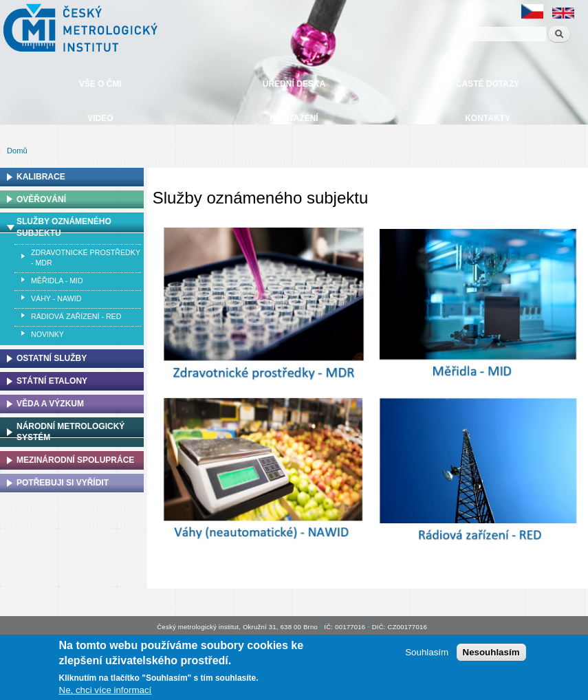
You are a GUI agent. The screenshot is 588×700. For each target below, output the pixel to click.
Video (100, 118)
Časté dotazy (488, 84)
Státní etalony (52, 381)
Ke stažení (294, 118)
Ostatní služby (52, 358)
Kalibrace (41, 177)
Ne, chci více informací (106, 692)
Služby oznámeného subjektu (64, 227)
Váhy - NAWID (56, 298)
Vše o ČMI (100, 84)
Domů (17, 151)
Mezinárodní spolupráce (75, 460)
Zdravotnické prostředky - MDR (86, 258)
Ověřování (41, 199)
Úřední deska (294, 84)
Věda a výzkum (50, 404)
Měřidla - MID (57, 281)
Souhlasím (427, 654)
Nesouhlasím (491, 654)
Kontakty (488, 118)
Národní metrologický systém (70, 432)
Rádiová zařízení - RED (76, 316)
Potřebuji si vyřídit (63, 483)
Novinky (47, 334)
